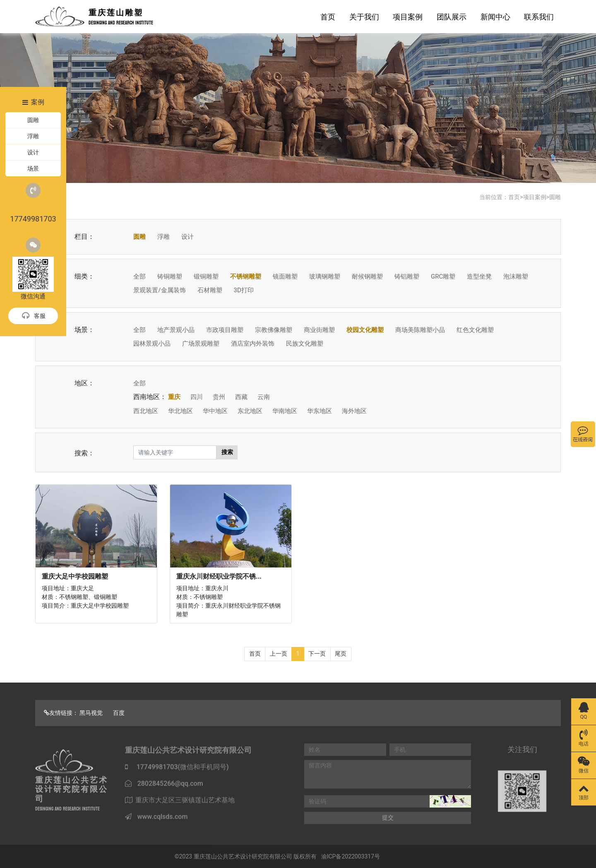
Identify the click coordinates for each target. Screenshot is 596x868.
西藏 (241, 397)
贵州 (219, 397)
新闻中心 (495, 17)
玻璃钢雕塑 (325, 277)
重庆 (174, 397)
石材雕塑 (210, 290)
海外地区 (354, 411)
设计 (187, 237)
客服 (33, 316)
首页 (328, 17)
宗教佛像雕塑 (274, 330)
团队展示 (452, 17)
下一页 (317, 654)
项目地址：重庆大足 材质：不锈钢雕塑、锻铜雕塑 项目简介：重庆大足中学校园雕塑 (85, 597)
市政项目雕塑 (225, 330)
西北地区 (146, 411)
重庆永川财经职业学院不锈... (219, 576)
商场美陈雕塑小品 (420, 330)
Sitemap (395, 856)
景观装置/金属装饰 (159, 290)
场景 (33, 168)
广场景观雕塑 (201, 344)
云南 (264, 397)
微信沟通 (33, 269)
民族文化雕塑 (305, 344)
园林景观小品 (152, 344)
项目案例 (408, 17)
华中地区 (215, 411)
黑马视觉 (91, 713)
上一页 (279, 654)
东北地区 (250, 411)
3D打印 (243, 290)
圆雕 (555, 197)
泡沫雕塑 (516, 277)
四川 (197, 397)
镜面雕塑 (285, 277)
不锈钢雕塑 (246, 277)
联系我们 (539, 17)
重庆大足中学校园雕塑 (75, 576)
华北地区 (180, 411)
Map (416, 856)
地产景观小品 (176, 330)
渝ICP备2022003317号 (351, 856)
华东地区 (320, 411)
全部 (139, 277)
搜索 (227, 452)
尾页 (341, 654)
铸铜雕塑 (170, 277)
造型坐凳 (479, 277)
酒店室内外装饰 (253, 344)
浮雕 (163, 237)
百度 (119, 713)
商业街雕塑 (319, 330)
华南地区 (285, 411)
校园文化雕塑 (365, 330)
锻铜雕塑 (206, 277)
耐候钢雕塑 (367, 277)
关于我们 (364, 17)
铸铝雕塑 (407, 277)
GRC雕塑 (443, 277)
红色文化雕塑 (475, 330)
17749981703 (33, 203)
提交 (388, 818)
